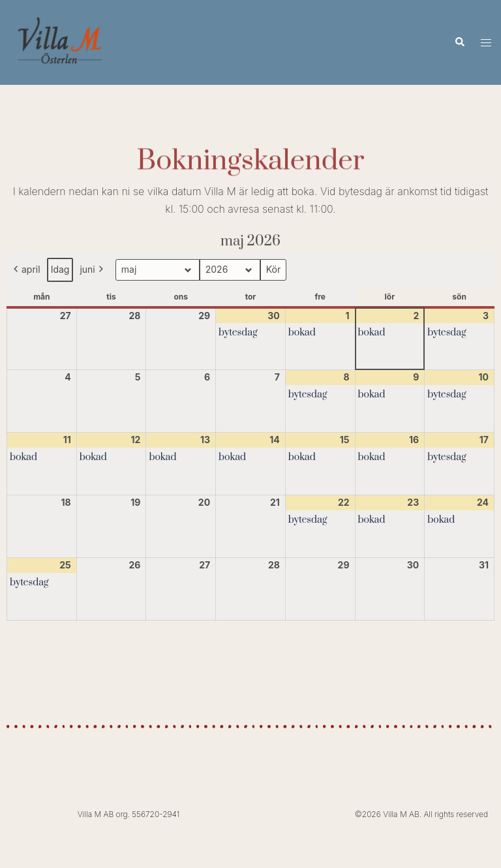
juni (92, 270)
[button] (459, 42)
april (26, 270)
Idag (60, 269)
